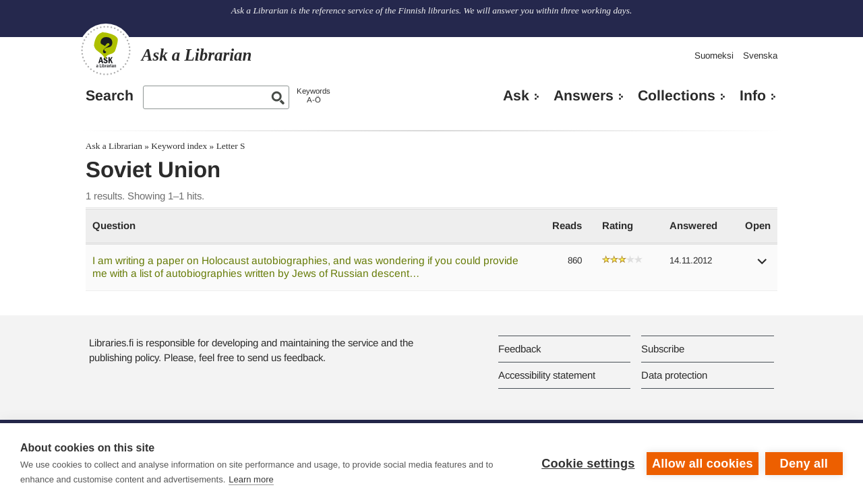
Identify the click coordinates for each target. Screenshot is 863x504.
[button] (763, 266)
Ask (516, 96)
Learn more (251, 479)
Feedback (519, 349)
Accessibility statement (547, 375)
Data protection (674, 375)
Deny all (804, 464)
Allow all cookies (703, 464)
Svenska (760, 56)
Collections (677, 96)
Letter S (231, 146)
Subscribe (663, 349)
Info (753, 96)
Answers (584, 96)
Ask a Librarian (114, 146)
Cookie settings (588, 464)
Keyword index (179, 146)
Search (110, 96)
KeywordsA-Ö (314, 95)
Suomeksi (714, 56)
